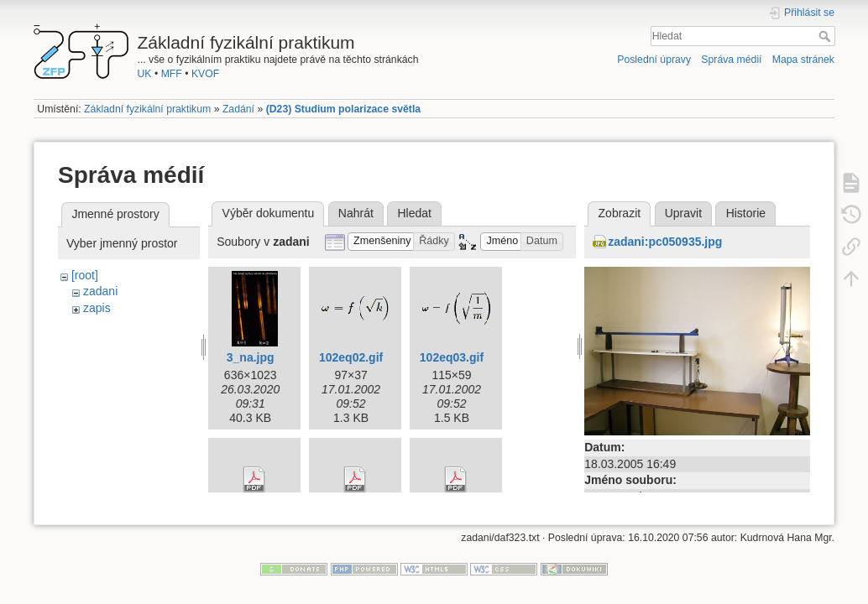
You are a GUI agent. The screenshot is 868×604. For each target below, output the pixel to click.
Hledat (826, 36)
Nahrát (356, 213)
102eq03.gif (452, 357)
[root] (85, 275)
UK (145, 74)
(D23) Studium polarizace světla (344, 109)
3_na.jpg (251, 357)
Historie (746, 213)
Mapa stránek (803, 60)
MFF (172, 74)
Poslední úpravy (654, 60)
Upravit (683, 213)
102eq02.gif (351, 357)
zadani (100, 291)
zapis (97, 308)
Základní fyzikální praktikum (147, 109)
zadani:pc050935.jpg (665, 242)
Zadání (238, 109)
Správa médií (731, 60)
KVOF (205, 74)
